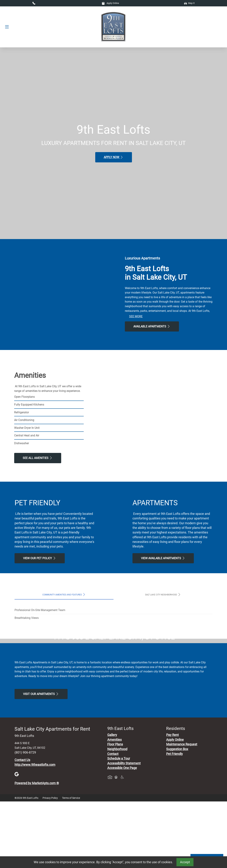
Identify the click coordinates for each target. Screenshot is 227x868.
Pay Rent (172, 801)
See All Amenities (38, 458)
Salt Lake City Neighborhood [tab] (163, 595)
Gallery (112, 801)
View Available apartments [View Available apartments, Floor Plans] (163, 558)
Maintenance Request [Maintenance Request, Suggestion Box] (182, 811)
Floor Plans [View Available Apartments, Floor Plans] (115, 811)
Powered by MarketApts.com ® (37, 850)
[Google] (17, 840)
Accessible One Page (122, 834)
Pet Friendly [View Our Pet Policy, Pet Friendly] (175, 820)
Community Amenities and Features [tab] (64, 595)
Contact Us (22, 826)
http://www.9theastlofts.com (35, 831)
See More (136, 316)
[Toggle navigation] (7, 27)
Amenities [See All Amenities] (114, 806)
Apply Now (114, 157)
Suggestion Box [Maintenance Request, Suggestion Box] (177, 815)
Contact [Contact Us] (113, 820)
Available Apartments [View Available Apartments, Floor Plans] (152, 326)
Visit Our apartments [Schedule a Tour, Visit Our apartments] (41, 760)
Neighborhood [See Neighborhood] (117, 815)
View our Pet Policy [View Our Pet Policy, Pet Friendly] (40, 558)
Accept (185, 862)
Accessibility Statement (124, 830)
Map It (189, 3)
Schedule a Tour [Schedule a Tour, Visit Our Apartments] (119, 825)
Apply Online (110, 3)
